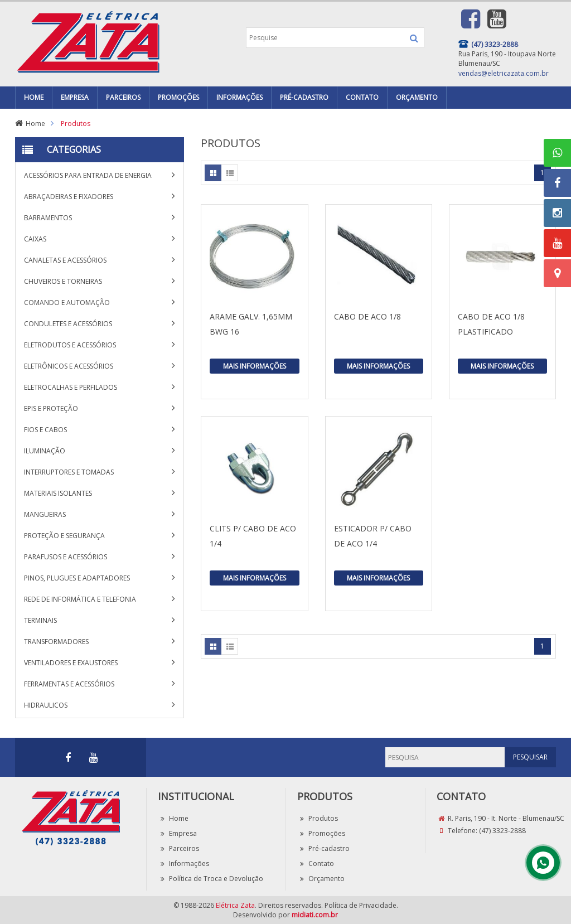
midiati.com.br (315, 915)
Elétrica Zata (235, 905)
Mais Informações (255, 366)
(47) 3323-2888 (502, 831)
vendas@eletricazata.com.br (504, 73)
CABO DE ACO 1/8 (367, 316)
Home (35, 124)
